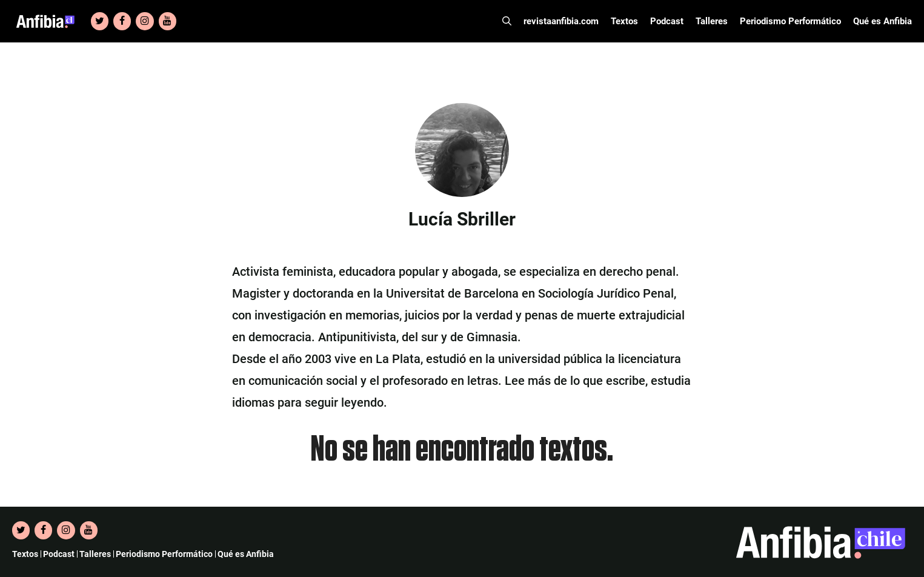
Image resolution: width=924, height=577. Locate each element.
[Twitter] (100, 21)
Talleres (712, 21)
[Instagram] (145, 21)
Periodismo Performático (790, 21)
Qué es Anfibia (882, 21)
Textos (624, 21)
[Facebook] (122, 21)
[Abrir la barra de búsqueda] (507, 21)
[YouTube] (168, 21)
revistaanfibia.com (561, 21)
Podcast (667, 21)
